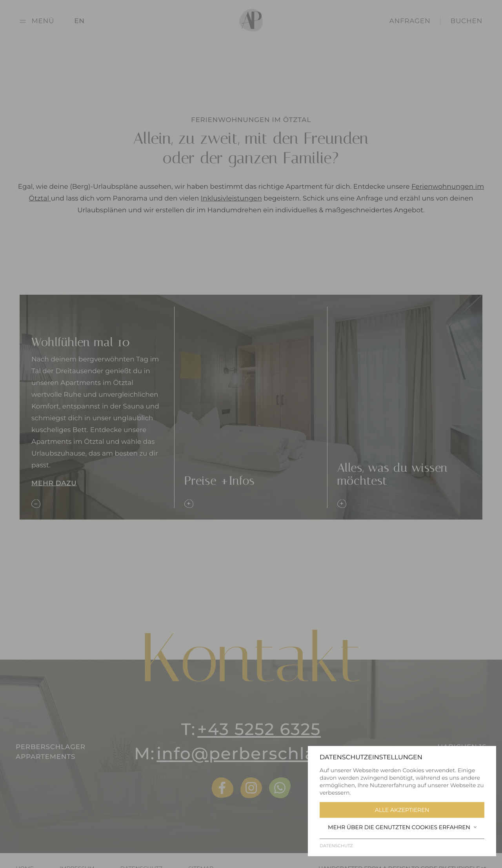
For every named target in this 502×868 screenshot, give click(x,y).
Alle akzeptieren (402, 810)
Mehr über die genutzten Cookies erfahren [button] (402, 827)
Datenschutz (336, 846)
